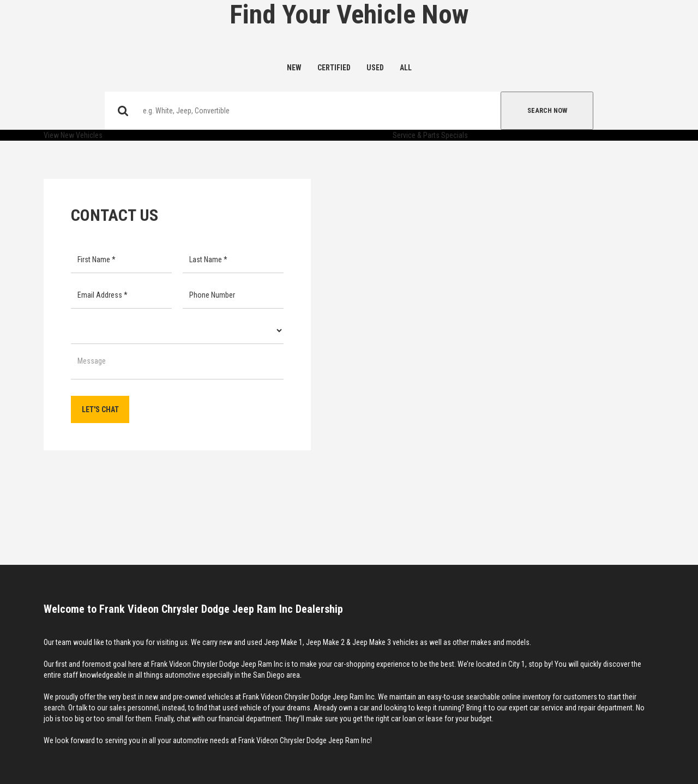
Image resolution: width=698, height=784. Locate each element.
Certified (334, 68)
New (294, 68)
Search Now (547, 110)
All (406, 68)
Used (375, 68)
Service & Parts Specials (430, 135)
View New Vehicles (73, 135)
